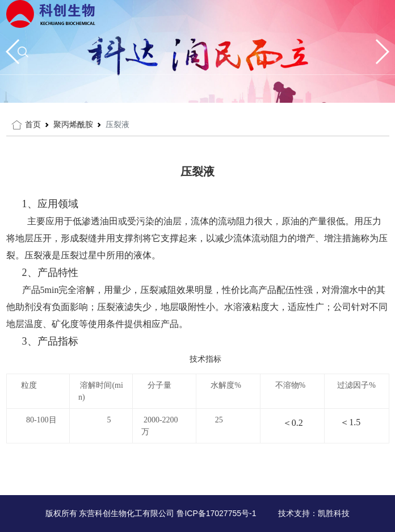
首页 (33, 124)
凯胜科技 (334, 513)
